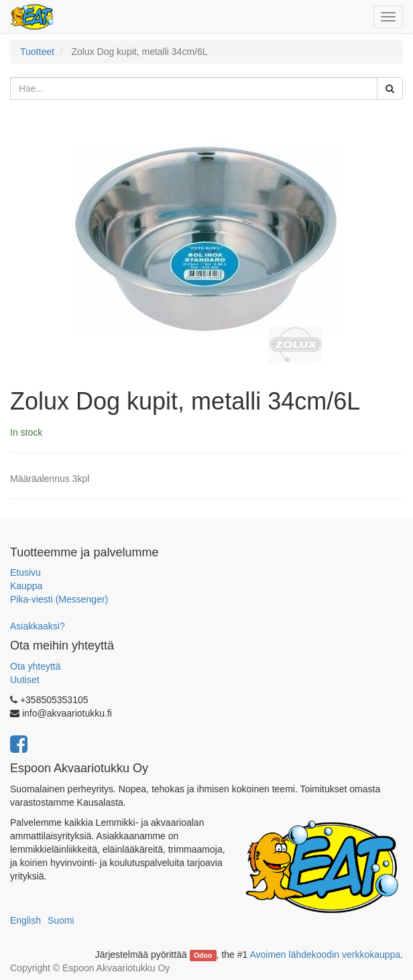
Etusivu (25, 572)
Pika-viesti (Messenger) (59, 599)
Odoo (203, 955)
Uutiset (25, 680)
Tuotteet (37, 52)
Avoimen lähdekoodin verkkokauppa (325, 955)
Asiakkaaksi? (38, 626)
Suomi (61, 920)
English (25, 920)
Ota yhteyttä (35, 666)
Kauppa (26, 586)
